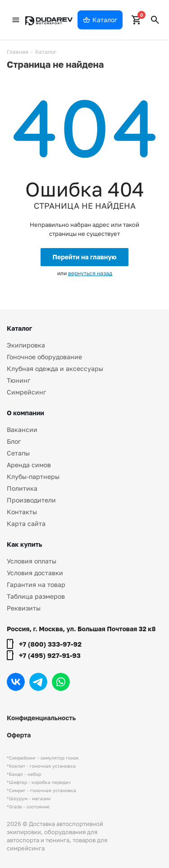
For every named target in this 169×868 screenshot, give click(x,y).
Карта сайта (26, 523)
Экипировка (26, 345)
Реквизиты (24, 608)
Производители (31, 500)
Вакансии (22, 429)
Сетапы (18, 453)
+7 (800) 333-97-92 (50, 644)
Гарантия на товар (36, 584)
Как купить (24, 544)
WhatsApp (61, 682)
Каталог (19, 328)
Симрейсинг (26, 392)
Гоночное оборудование (44, 357)
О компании (25, 413)
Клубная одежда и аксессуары (55, 368)
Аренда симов (29, 465)
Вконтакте (16, 682)
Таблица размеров (36, 596)
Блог (14, 441)
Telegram (38, 682)
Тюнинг (18, 380)
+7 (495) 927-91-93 (50, 655)
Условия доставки (35, 573)
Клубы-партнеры (33, 476)
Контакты (22, 512)
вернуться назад (90, 273)
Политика (22, 488)
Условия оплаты (32, 561)
